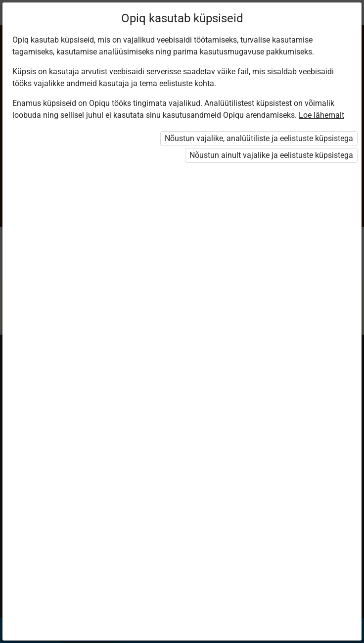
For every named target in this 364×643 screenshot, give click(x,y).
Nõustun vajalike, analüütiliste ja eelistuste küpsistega (259, 138)
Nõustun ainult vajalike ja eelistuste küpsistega (271, 155)
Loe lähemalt (321, 115)
